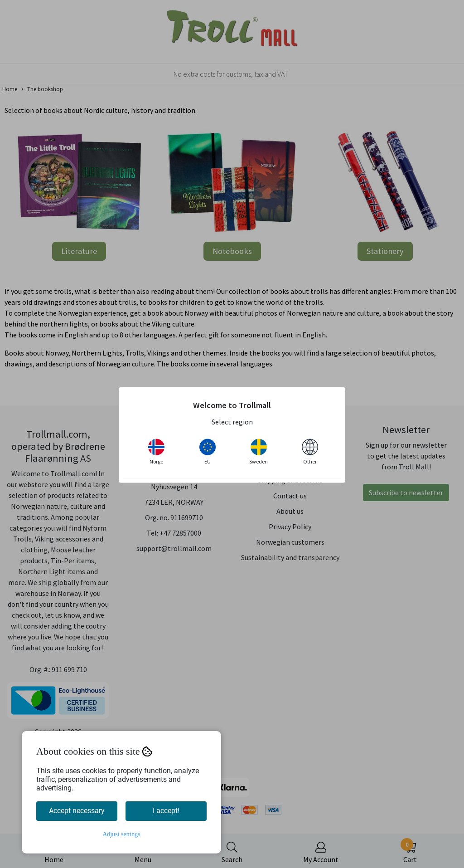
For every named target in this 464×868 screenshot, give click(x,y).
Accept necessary (77, 811)
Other (310, 451)
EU (208, 451)
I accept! (166, 811)
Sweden (259, 451)
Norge (156, 451)
